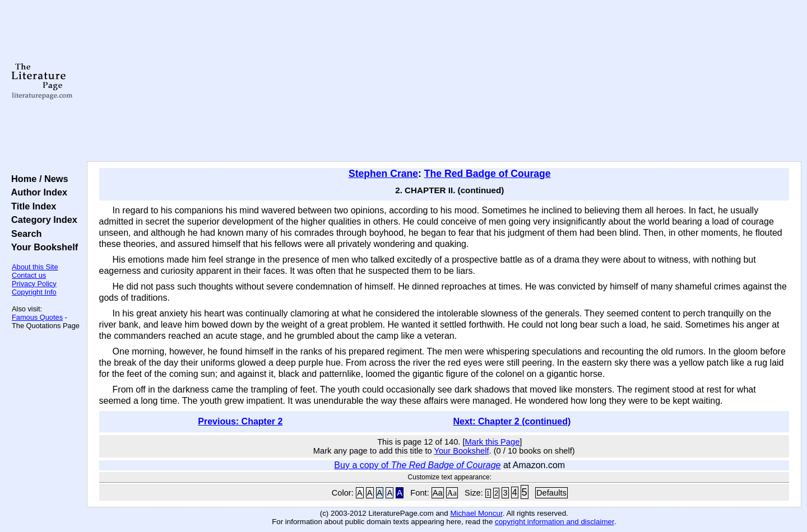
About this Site (35, 267)
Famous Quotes (37, 317)
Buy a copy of (417, 465)
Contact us (29, 275)
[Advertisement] (444, 81)
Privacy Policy (34, 284)
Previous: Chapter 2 (240, 421)
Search (24, 234)
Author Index (37, 192)
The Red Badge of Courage (488, 174)
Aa (438, 493)
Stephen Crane (383, 174)
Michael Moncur (476, 513)
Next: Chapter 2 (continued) (512, 421)
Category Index (42, 220)
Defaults (551, 493)
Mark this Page (493, 442)
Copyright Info (34, 292)
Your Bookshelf (42, 247)
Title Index (31, 206)
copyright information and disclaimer (555, 522)
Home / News (37, 179)
